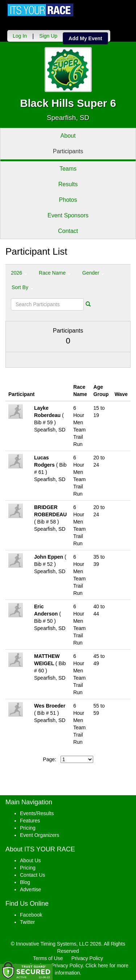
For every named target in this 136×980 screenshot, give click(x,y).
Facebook (31, 915)
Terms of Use (48, 958)
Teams (68, 169)
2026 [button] (19, 273)
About (68, 136)
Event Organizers (40, 835)
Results (68, 184)
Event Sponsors (68, 215)
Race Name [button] (55, 273)
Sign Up (48, 36)
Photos (68, 200)
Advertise (30, 889)
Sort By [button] (22, 287)
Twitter (27, 922)
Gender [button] (93, 273)
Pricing (28, 828)
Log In (20, 36)
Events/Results (37, 813)
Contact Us (32, 875)
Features (30, 821)
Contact (68, 231)
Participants (68, 151)
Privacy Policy (87, 958)
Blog (25, 882)
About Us (30, 860)
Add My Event (85, 38)
